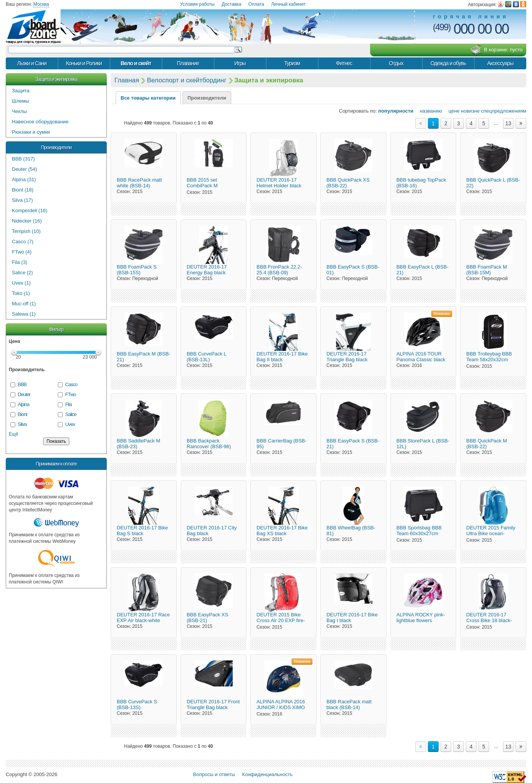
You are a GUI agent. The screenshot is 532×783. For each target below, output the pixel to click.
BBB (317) (23, 159)
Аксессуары (500, 63)
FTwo (70, 394)
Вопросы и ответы (214, 774)
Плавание (188, 63)
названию (428, 111)
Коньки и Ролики (84, 63)
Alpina (23, 404)
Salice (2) (22, 273)
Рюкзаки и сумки (31, 132)
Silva (22, 424)
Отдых (396, 63)
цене (452, 111)
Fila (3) (20, 262)
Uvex (70, 424)
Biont (22, 414)
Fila (68, 404)
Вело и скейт (136, 63)
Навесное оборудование (40, 122)
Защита (21, 91)
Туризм (292, 63)
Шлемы (20, 101)
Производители (56, 147)
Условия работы (197, 4)
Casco (71, 384)
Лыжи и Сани (32, 63)
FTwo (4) (22, 252)
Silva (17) (22, 200)
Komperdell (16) (30, 210)
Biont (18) (23, 190)
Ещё (14, 434)
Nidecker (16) (27, 221)
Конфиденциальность (268, 774)
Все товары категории (148, 98)
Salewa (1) (24, 314)
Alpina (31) (24, 179)
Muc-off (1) (24, 304)
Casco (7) (23, 242)
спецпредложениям (504, 111)
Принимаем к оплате (56, 464)
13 (508, 123)
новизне (470, 111)
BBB (22, 384)
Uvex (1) (21, 283)
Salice (71, 414)
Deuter (24, 394)
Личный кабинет (288, 4)
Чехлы (19, 111)
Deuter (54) (24, 169)
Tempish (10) (26, 231)
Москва (41, 4)
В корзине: (496, 50)
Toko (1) (21, 293)
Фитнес (344, 63)
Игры (240, 63)
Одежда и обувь (448, 63)
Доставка (232, 4)
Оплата (256, 4)
